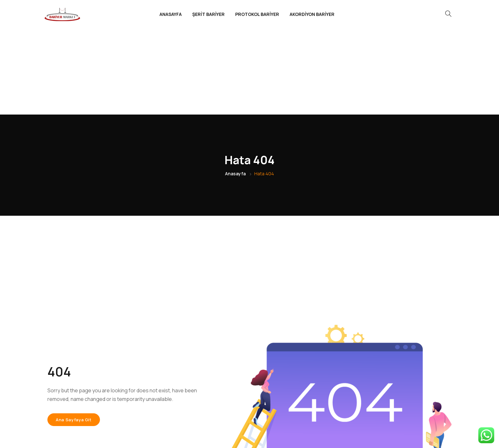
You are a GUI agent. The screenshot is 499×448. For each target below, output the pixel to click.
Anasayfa (235, 88)
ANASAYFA (171, 14)
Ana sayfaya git (74, 334)
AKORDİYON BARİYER (312, 14)
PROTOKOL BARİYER (257, 14)
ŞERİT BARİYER (208, 14)
